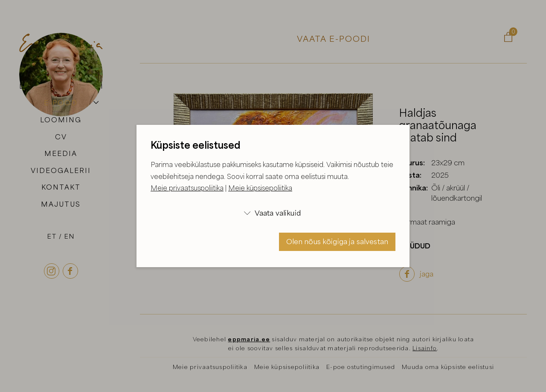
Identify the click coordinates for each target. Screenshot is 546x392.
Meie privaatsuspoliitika (187, 188)
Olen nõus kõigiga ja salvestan (337, 241)
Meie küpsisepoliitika (260, 188)
